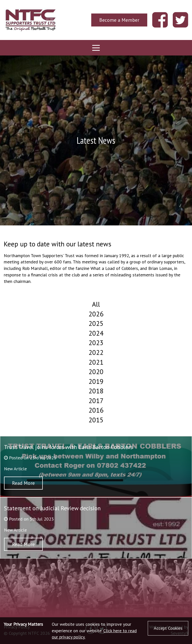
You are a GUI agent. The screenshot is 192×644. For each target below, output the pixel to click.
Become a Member (119, 20)
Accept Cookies (168, 628)
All (96, 304)
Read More (23, 483)
